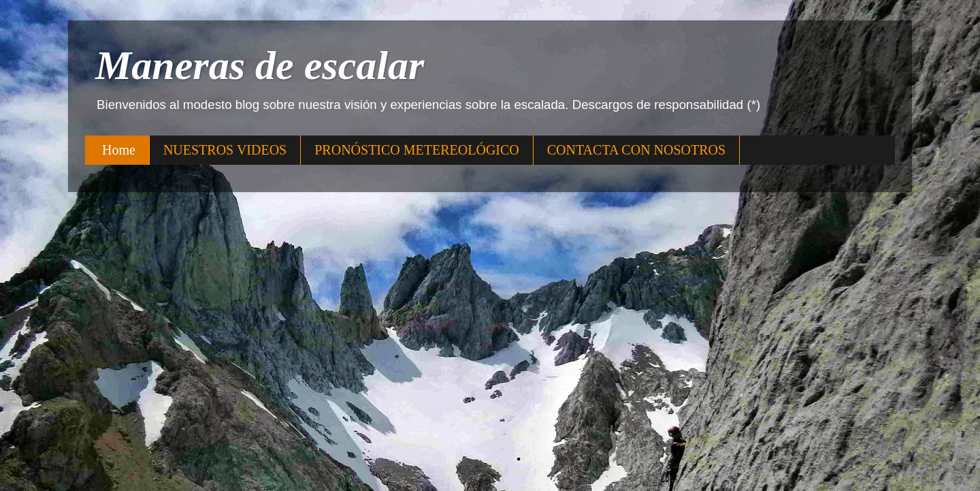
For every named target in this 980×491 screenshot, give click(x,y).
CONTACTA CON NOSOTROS (636, 150)
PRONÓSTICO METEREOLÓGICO (417, 150)
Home (119, 150)
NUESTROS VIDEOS (225, 150)
